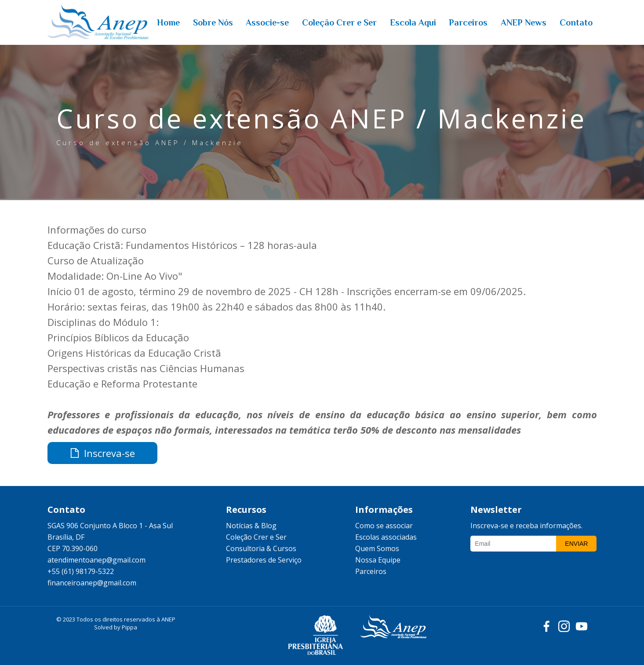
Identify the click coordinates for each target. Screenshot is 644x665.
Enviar (576, 544)
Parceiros (371, 571)
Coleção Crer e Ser (256, 537)
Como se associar (384, 526)
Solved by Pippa (116, 627)
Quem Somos (377, 548)
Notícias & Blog (251, 526)
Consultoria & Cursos (261, 548)
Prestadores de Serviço (264, 560)
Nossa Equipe (378, 560)
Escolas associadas (386, 537)
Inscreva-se (102, 453)
